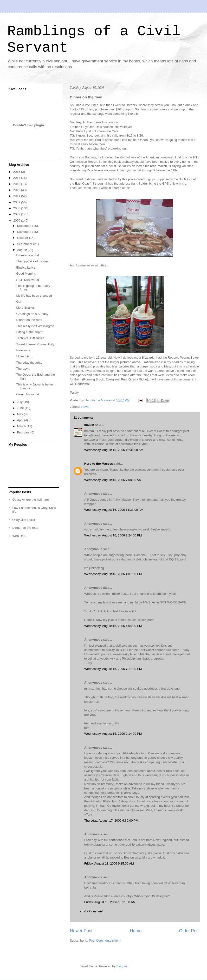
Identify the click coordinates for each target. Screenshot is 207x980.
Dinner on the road (29, 320)
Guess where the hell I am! (31, 500)
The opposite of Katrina (32, 261)
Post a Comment (91, 911)
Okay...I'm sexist (27, 394)
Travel (85, 407)
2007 (17, 214)
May (20, 414)
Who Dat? (19, 536)
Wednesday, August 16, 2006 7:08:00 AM (113, 480)
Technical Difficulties (30, 338)
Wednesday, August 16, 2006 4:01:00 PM (113, 574)
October (23, 238)
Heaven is (23, 350)
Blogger (122, 966)
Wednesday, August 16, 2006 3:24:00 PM (113, 535)
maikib (89, 425)
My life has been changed (34, 296)
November (25, 232)
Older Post (189, 931)
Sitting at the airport (30, 332)
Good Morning (26, 274)
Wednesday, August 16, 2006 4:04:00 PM (113, 626)
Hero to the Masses (99, 464)
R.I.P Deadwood (27, 280)
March (22, 426)
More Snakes (25, 308)
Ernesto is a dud (27, 255)
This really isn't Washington (35, 326)
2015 (17, 172)
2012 (17, 190)
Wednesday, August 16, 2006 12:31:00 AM (114, 450)
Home (136, 931)
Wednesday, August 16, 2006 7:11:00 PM (113, 669)
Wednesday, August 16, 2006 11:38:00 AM (114, 510)
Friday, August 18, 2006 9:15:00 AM (109, 863)
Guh (19, 302)
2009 (17, 202)
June (21, 408)
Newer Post (81, 931)
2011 (17, 196)
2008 (17, 208)
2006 (17, 220)
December (25, 226)
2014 (17, 178)
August (22, 250)
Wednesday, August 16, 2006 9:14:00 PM (113, 734)
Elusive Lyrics (26, 268)
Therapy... (23, 369)
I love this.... (24, 356)
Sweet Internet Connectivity (35, 344)
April (21, 420)
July (20, 402)
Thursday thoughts (29, 363)
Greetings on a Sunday (32, 314)
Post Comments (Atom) (105, 941)
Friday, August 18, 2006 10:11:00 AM (110, 902)
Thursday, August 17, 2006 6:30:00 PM (111, 821)
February (24, 432)
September (25, 244)
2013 (17, 184)
